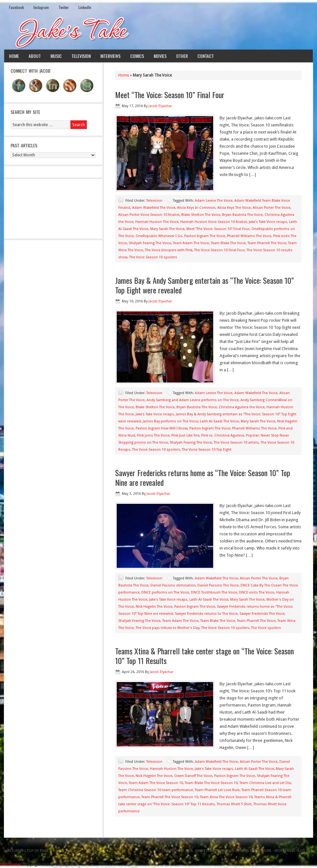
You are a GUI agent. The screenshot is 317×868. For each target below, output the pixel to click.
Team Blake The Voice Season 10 (211, 783)
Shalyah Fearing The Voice (150, 243)
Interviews (110, 56)
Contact (206, 56)
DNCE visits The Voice (257, 592)
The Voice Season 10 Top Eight (207, 450)
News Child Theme (212, 851)
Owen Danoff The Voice (193, 776)
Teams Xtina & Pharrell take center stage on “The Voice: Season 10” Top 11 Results (204, 656)
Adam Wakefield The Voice (154, 208)
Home (14, 56)
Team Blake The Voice (228, 243)
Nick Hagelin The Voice (154, 607)
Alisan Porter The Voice (272, 208)
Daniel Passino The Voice (218, 585)
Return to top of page (28, 851)
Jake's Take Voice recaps (268, 222)
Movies (160, 56)
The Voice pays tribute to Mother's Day (168, 628)
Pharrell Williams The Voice (249, 236)
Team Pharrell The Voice (267, 243)
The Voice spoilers (266, 628)
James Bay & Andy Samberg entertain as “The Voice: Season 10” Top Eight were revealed (204, 285)
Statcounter (11, 864)
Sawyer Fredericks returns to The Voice (206, 614)
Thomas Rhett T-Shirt (234, 804)
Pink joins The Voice (153, 435)
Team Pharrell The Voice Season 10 (170, 797)
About (35, 56)
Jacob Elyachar (160, 106)
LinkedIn (85, 7)
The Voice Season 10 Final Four (219, 250)
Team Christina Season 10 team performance (156, 790)
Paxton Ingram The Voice (205, 236)
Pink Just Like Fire (185, 435)
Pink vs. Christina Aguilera (223, 435)
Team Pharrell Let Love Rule (217, 790)
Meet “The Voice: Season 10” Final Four (170, 95)
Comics (137, 56)
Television (81, 56)
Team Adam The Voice (191, 243)
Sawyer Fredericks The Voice (262, 614)
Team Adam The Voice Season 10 (156, 783)
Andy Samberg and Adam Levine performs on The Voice (193, 400)
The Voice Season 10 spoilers (153, 257)
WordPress (285, 851)
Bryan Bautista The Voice (242, 215)
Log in (304, 851)
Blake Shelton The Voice (201, 215)
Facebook (16, 7)
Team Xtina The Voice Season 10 (226, 797)
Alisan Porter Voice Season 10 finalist (149, 215)
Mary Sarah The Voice (167, 229)
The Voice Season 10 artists (236, 443)
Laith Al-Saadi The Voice (219, 421)
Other (182, 56)
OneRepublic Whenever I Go (159, 236)
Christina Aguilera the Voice (242, 407)
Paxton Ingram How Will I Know (162, 428)
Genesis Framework (253, 851)
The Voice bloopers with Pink (169, 250)
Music (56, 56)
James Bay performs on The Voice (170, 421)
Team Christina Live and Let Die (265, 783)
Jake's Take (158, 32)
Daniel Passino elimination (173, 585)
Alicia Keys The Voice (234, 208)
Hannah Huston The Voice (157, 222)
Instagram (41, 7)
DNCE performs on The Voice (165, 592)
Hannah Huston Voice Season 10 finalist (214, 222)
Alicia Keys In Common (196, 208)
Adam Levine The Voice (214, 201)
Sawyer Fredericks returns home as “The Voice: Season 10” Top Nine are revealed (203, 477)
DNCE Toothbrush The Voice (214, 592)
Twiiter (64, 7)
